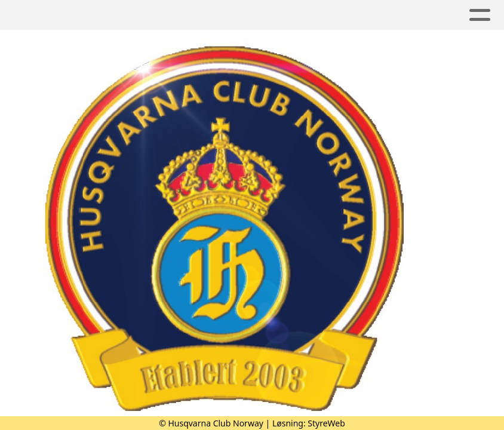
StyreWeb (326, 423)
